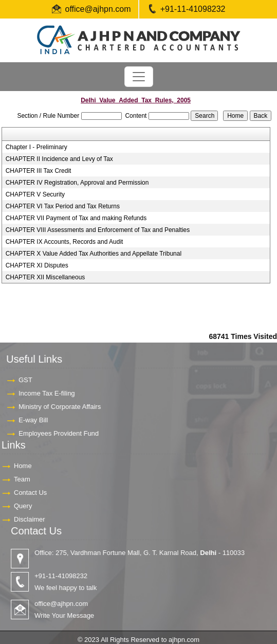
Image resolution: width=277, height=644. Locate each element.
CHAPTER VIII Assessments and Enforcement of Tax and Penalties (98, 230)
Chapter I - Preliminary (36, 147)
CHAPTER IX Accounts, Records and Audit (64, 242)
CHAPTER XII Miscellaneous (45, 277)
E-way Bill (28, 420)
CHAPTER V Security (35, 194)
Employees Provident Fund (53, 433)
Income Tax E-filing (42, 393)
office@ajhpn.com (98, 9)
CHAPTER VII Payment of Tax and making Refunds (76, 218)
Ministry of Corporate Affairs (54, 407)
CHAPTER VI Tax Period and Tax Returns (63, 206)
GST (20, 380)
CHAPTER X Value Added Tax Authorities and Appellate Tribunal (94, 254)
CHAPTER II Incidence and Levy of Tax (59, 159)
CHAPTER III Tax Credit (39, 171)
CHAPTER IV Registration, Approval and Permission (77, 183)
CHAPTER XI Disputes (37, 265)
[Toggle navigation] (139, 77)
